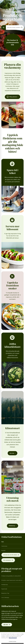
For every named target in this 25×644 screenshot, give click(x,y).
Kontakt (3, 550)
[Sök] (22, 27)
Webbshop (12, 526)
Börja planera (13, 97)
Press (12, 633)
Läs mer (13, 453)
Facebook (18, 633)
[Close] (23, 638)
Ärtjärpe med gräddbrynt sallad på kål (11, 576)
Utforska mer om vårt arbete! (11, 555)
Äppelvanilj (4, 589)
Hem (3, 542)
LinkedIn (19, 636)
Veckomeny (4, 546)
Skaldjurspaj (5, 585)
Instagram (6, 636)
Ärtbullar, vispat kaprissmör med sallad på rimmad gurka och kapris (12, 580)
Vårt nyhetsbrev (8, 560)
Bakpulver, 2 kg (5, 593)
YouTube (13, 636)
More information (13, 642)
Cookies (7, 633)
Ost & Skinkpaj (5, 598)
